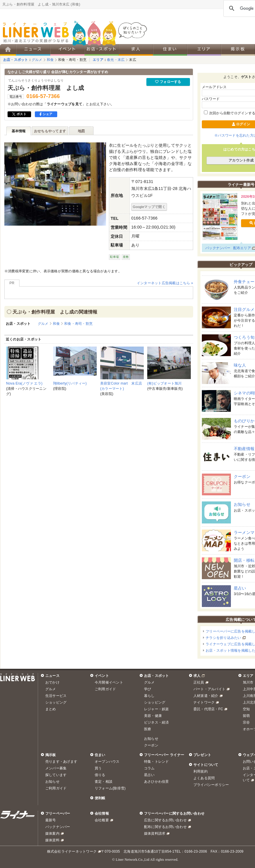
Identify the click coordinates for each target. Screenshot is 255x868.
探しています (56, 775)
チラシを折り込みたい (223, 638)
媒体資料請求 (155, 833)
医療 (148, 729)
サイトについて (206, 765)
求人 (197, 676)
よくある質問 (204, 778)
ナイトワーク (204, 702)
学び (148, 689)
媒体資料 (52, 840)
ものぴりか (244, 421)
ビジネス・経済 (157, 722)
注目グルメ (244, 309)
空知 (246, 709)
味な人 (240, 365)
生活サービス (56, 696)
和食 (50, 60)
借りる (100, 775)
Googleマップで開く (149, 207)
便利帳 (100, 798)
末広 (132, 60)
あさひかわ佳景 (157, 782)
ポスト (19, 114)
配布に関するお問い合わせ (165, 827)
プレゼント (202, 755)
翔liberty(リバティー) (70, 383)
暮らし (149, 696)
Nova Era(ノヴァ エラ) (24, 383)
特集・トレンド (157, 762)
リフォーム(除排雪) (110, 788)
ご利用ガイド (105, 689)
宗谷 (246, 722)
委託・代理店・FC (208, 709)
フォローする (168, 82)
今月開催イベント (109, 682)
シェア (46, 114)
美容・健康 (153, 716)
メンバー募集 (56, 768)
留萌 (246, 716)
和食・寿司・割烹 (72, 60)
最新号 (51, 820)
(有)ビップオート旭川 (165, 383)
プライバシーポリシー (211, 785)
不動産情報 (244, 449)
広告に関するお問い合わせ (165, 820)
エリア (98, 60)
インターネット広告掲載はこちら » (165, 283)
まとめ (51, 709)
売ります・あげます (61, 762)
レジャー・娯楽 (157, 709)
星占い (240, 588)
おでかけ (52, 682)
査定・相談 (104, 782)
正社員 (199, 682)
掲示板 (51, 755)
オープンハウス (107, 762)
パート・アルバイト (209, 689)
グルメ (37, 60)
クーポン (242, 476)
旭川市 (248, 682)
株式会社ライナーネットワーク (72, 851)
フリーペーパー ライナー (164, 755)
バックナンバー (218, 248)
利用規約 (201, 771)
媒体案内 (52, 833)
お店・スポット (16, 60)
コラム (149, 768)
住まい (100, 755)
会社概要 (102, 820)
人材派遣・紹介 (206, 696)
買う (98, 768)
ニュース (52, 676)
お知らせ (242, 504)
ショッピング (56, 702)
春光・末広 (116, 60)
